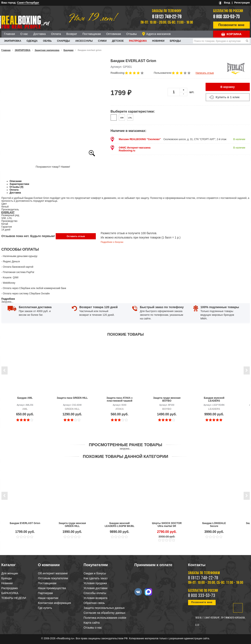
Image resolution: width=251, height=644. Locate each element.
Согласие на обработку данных (105, 613)
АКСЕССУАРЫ (84, 41)
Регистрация (242, 3)
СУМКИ (102, 41)
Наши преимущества (52, 588)
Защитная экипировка (47, 50)
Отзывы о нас (93, 628)
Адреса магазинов (158, 34)
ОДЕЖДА (32, 41)
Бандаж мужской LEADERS (214, 399)
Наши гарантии (48, 598)
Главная (10, 34)
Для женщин (10, 573)
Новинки (158, 41)
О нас (24, 34)
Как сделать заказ (96, 578)
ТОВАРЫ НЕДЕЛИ (14, 598)
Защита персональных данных (104, 608)
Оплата (56, 34)
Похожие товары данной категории (125, 456)
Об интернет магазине (53, 573)
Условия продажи (95, 583)
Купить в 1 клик (228, 97)
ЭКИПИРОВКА (13, 41)
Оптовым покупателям (53, 578)
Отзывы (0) (17, 187)
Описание (16, 181)
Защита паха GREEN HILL (72, 398)
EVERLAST (8, 212)
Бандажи (68, 50)
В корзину (228, 87)
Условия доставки (96, 588)
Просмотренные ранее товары (125, 445)
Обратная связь (94, 603)
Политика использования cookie (105, 618)
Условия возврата (96, 598)
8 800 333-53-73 (227, 17)
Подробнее (8, 299)
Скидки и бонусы (95, 573)
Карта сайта (92, 623)
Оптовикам (113, 34)
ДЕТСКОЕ (118, 41)
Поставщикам (92, 34)
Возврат (72, 34)
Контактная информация (55, 603)
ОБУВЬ (47, 41)
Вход (227, 3)
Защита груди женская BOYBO (167, 399)
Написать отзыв (205, 73)
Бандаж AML (25, 398)
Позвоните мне (231, 25)
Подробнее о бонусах (112, 242)
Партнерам (45, 593)
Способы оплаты (95, 593)
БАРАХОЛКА (10, 593)
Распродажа (138, 41)
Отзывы (131, 34)
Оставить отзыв (76, 236)
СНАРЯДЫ (63, 41)
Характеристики (19, 184)
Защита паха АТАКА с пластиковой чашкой (120, 399)
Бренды (175, 41)
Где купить (45, 608)
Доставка (39, 34)
